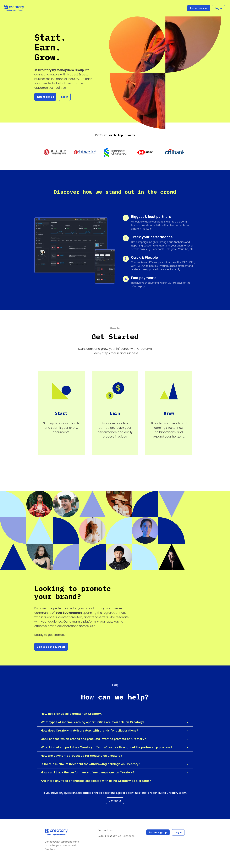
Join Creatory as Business (116, 836)
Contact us (115, 801)
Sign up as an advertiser (51, 647)
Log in (218, 8)
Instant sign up (199, 8)
